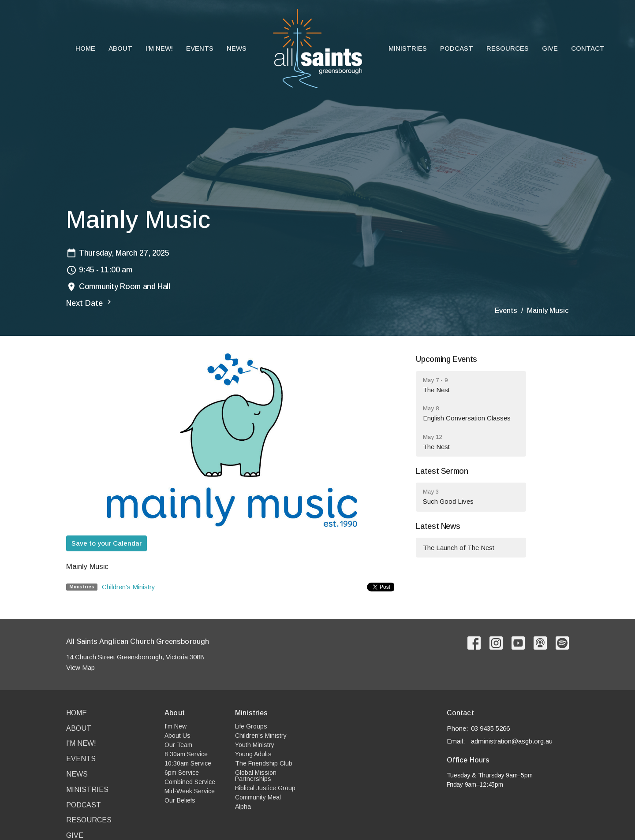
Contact (588, 48)
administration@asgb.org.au (512, 741)
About (120, 48)
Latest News (438, 526)
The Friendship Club (264, 763)
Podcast (457, 48)
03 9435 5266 (490, 728)
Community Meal (258, 797)
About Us (177, 736)
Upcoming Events (446, 359)
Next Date (90, 303)
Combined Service (190, 782)
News (237, 48)
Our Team (178, 745)
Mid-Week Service (190, 791)
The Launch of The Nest (459, 548)
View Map (80, 667)
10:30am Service (188, 763)
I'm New (176, 726)
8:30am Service (186, 754)
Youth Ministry (255, 745)
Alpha (243, 807)
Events (200, 48)
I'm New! (159, 48)
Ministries (408, 48)
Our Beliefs (180, 800)
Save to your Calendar (106, 543)
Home (85, 48)
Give (550, 48)
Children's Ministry (129, 587)
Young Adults (253, 754)
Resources (508, 48)
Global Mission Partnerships (256, 776)
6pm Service (182, 773)
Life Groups (251, 726)
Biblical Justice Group (265, 788)
